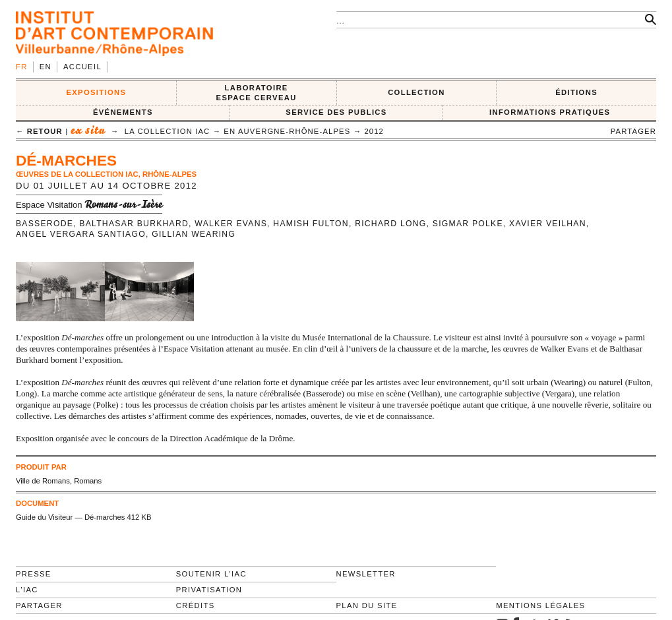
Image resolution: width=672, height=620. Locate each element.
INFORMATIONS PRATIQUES (550, 112)
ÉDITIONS (576, 92)
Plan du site (367, 605)
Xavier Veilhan (548, 224)
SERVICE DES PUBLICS (336, 112)
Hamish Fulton (311, 224)
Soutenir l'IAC (211, 574)
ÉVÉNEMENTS (123, 112)
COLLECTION (416, 92)
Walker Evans (231, 224)
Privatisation (209, 590)
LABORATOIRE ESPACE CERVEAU (257, 93)
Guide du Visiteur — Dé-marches (70, 517)
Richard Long (390, 224)
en (46, 67)
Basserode (45, 224)
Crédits (196, 605)
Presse (34, 574)
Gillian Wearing (194, 234)
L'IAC (27, 590)
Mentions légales (540, 605)
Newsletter (366, 574)
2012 (374, 131)
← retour (39, 131)
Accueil (82, 67)
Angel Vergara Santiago (81, 234)
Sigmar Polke (468, 224)
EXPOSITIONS (96, 92)
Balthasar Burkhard (134, 224)
